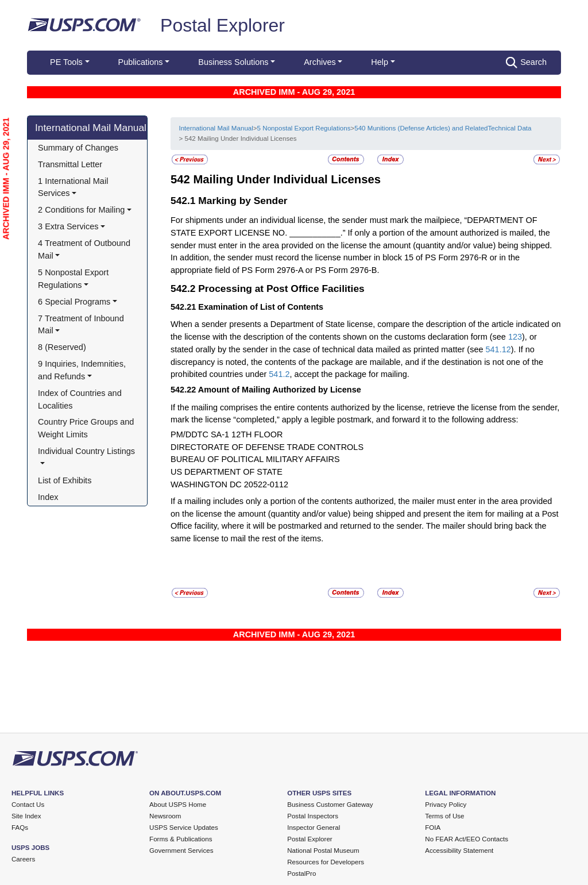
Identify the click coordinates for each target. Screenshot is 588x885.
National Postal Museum (323, 851)
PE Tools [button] (66, 62)
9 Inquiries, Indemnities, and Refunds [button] (83, 370)
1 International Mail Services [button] (74, 187)
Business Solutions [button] (233, 62)
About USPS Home (178, 805)
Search (526, 63)
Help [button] (380, 62)
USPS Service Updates (184, 828)
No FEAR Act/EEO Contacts (467, 839)
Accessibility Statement (459, 851)
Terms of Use (444, 816)
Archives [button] (320, 62)
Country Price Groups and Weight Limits (87, 428)
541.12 (498, 349)
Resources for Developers (326, 862)
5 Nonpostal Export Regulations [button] (74, 279)
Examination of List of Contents (261, 307)
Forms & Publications (181, 839)
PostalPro (301, 874)
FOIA (433, 828)
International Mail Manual (91, 128)
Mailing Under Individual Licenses (287, 179)
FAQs (20, 828)
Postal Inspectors (313, 816)
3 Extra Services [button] (68, 226)
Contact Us (28, 805)
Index (48, 497)
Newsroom (165, 816)
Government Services (181, 851)
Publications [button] (141, 62)
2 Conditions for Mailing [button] (81, 210)
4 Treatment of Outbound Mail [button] (85, 249)
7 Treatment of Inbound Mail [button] (82, 325)
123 (515, 337)
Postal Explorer (223, 25)
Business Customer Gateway (330, 805)
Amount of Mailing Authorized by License (280, 390)
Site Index (26, 816)
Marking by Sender (243, 201)
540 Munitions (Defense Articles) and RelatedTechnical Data (443, 128)
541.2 (279, 374)
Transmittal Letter (70, 164)
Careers (23, 859)
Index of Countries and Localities (81, 399)
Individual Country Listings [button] (86, 451)
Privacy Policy (446, 805)
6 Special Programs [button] (74, 302)
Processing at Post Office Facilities (281, 288)
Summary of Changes (78, 148)
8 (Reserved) (62, 347)
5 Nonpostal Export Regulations (304, 128)
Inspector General (314, 828)
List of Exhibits (65, 480)
